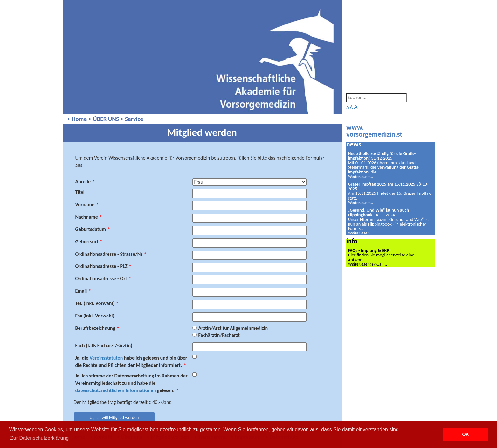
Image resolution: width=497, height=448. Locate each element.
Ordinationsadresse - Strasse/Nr (111, 254)
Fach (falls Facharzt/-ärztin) (104, 346)
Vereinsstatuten (106, 358)
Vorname (87, 204)
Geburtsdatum (93, 229)
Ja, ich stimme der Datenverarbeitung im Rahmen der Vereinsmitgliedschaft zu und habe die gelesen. (131, 383)
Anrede (85, 182)
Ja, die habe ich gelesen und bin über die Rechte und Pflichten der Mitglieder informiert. (131, 362)
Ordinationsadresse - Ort (103, 278)
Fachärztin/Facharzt (219, 335)
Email (83, 291)
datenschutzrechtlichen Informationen (116, 390)
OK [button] (466, 434)
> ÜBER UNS (104, 119)
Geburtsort (89, 242)
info (352, 241)
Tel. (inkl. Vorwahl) (97, 303)
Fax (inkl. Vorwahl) (95, 316)
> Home (77, 119)
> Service (132, 119)
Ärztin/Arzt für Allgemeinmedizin (233, 328)
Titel (80, 192)
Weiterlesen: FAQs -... (368, 264)
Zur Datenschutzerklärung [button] (39, 438)
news (354, 144)
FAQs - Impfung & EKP (369, 250)
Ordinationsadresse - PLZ (104, 266)
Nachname (89, 217)
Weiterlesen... (361, 176)
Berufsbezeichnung (97, 328)
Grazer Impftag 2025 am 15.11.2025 (382, 184)
